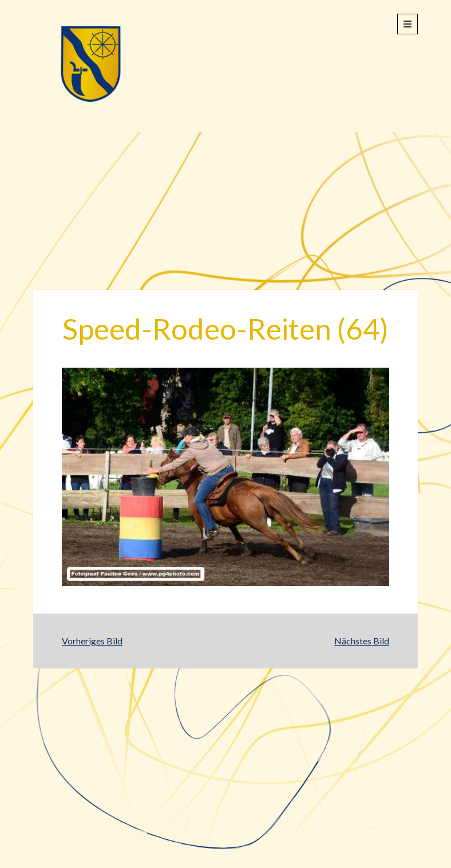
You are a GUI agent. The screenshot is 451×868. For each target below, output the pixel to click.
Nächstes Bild (362, 641)
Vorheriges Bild (92, 641)
